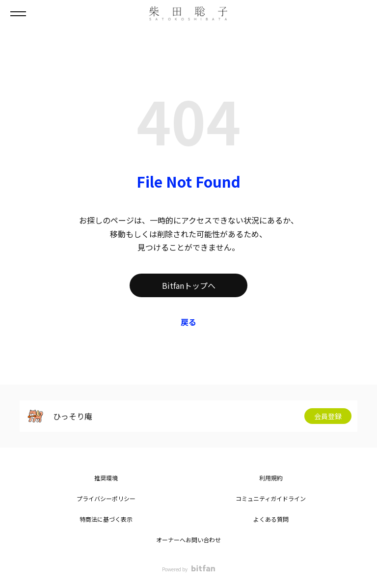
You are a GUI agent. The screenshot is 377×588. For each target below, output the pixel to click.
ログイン (361, 14)
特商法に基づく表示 (106, 519)
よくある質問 (271, 519)
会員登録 (328, 416)
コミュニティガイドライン (271, 498)
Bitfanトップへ (189, 285)
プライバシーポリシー (106, 498)
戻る (188, 322)
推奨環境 (106, 478)
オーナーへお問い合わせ (188, 540)
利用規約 (271, 478)
